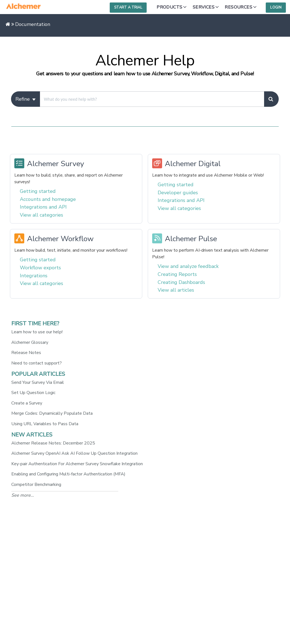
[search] (152, 99)
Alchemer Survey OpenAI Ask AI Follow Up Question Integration (74, 453)
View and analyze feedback (188, 266)
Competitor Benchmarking (36, 485)
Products (169, 7)
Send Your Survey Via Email (38, 382)
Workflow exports (40, 268)
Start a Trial (128, 7)
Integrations (34, 276)
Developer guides (178, 193)
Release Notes (26, 353)
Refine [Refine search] (25, 99)
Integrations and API (43, 207)
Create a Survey (27, 403)
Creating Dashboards (181, 282)
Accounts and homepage (48, 199)
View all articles (176, 290)
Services (204, 7)
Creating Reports (177, 274)
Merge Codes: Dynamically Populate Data (52, 413)
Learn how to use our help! (37, 332)
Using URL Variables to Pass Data (45, 424)
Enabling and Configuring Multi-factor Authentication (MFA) (68, 474)
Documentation (33, 24)
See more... (23, 495)
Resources (238, 7)
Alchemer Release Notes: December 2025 (53, 443)
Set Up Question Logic (33, 393)
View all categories (41, 215)
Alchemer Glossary (30, 342)
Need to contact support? (37, 363)
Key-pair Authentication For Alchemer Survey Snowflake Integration (77, 464)
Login (276, 7)
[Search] (271, 99)
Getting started (38, 191)
